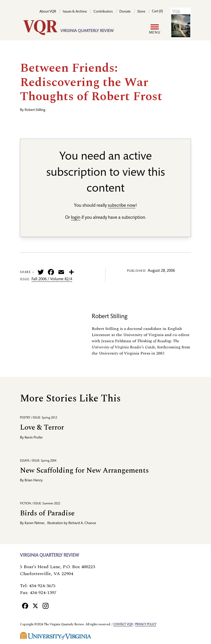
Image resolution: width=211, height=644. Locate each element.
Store (141, 12)
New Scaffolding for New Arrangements (84, 470)
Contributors (103, 12)
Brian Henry (34, 481)
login (76, 218)
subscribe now (122, 206)
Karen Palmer (35, 523)
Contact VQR (123, 625)
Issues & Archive (75, 12)
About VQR (48, 12)
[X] (35, 606)
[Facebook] (25, 606)
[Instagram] (46, 606)
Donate (125, 12)
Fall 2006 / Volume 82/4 (52, 279)
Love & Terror (42, 427)
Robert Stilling (35, 110)
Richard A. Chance (82, 523)
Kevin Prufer (34, 438)
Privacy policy (146, 625)
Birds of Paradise (47, 513)
